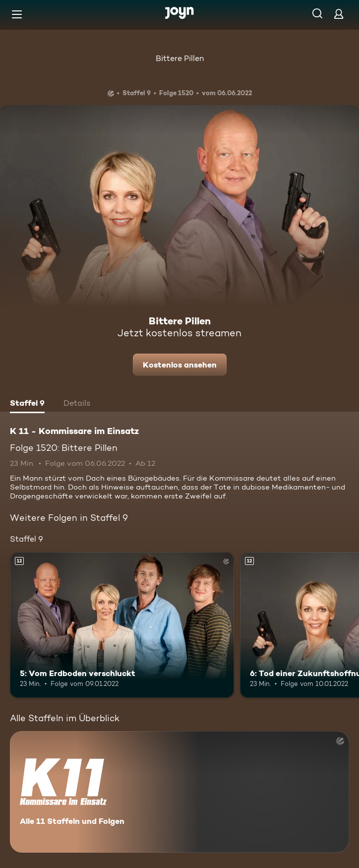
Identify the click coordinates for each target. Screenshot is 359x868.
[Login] (339, 14)
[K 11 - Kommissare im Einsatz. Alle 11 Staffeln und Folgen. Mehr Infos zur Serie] (179, 792)
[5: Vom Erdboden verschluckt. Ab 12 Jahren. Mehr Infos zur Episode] (122, 625)
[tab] (27, 404)
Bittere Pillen (180, 58)
